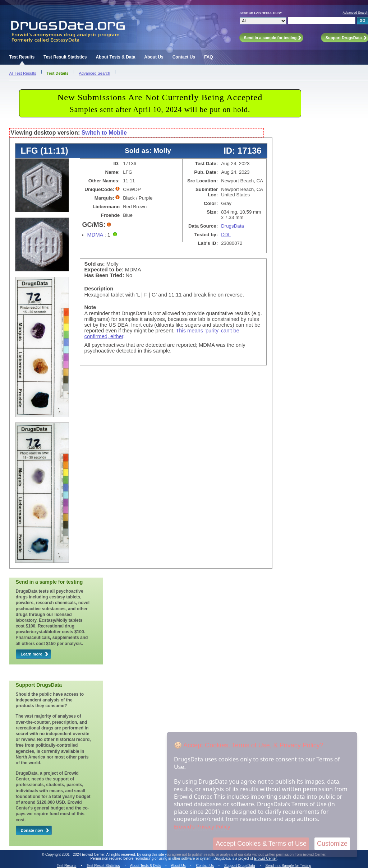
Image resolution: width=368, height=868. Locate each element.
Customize (332, 844)
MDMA (95, 235)
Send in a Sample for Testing (288, 866)
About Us (154, 57)
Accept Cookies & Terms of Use (261, 844)
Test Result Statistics (65, 57)
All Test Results (23, 73)
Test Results (22, 57)
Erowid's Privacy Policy (202, 826)
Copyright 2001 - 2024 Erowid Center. (75, 855)
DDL (226, 235)
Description (99, 289)
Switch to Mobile (104, 133)
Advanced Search (95, 73)
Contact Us (184, 57)
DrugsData (233, 226)
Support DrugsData (240, 866)
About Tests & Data (116, 57)
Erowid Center (265, 858)
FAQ (209, 57)
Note (90, 307)
